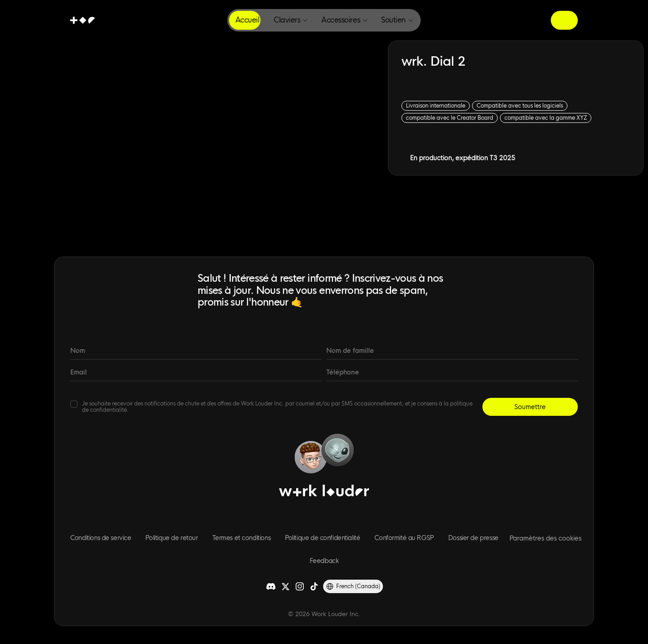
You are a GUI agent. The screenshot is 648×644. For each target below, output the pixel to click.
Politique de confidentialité (322, 538)
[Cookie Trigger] (545, 538)
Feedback (324, 561)
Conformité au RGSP (404, 538)
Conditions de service (101, 538)
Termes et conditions (242, 538)
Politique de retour (171, 538)
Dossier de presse (473, 538)
